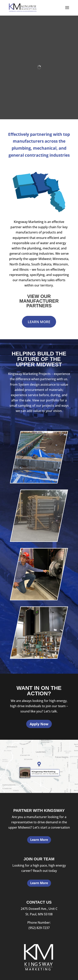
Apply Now (39, 724)
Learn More (39, 322)
